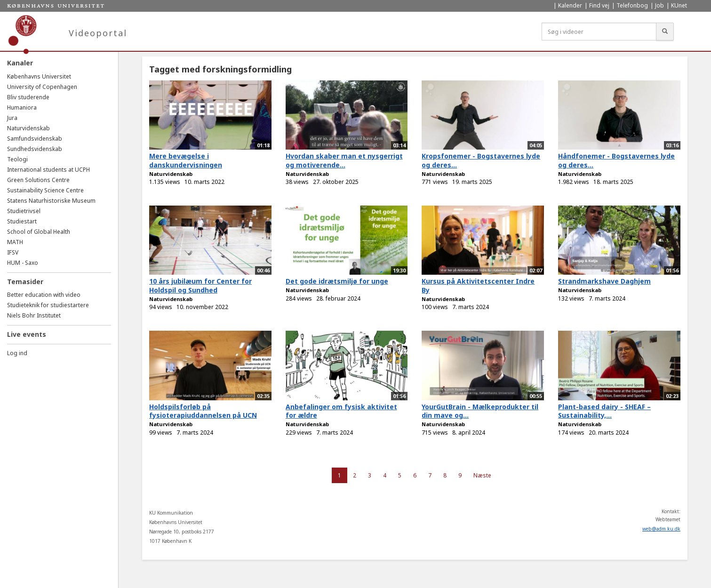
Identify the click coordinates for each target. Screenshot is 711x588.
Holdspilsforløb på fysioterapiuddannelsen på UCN (203, 411)
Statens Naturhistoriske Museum (51, 201)
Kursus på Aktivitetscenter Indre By (478, 286)
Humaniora (22, 107)
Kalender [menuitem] (570, 5)
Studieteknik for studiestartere (48, 305)
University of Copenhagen (42, 87)
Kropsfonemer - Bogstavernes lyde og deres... (481, 160)
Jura (12, 118)
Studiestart (22, 221)
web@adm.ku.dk (661, 529)
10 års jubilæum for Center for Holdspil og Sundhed (200, 286)
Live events (27, 334)
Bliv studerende (28, 97)
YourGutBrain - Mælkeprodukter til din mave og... (480, 411)
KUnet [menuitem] (679, 5)
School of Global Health (39, 232)
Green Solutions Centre (38, 180)
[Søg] (665, 32)
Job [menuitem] (659, 5)
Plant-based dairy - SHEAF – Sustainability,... (604, 411)
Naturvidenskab (28, 128)
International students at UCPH (48, 170)
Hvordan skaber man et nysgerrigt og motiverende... (344, 160)
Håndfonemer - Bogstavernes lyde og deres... (616, 160)
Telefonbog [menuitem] (632, 5)
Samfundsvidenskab (35, 139)
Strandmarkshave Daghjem (604, 281)
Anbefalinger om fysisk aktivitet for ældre (341, 411)
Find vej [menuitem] (599, 5)
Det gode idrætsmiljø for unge (337, 281)
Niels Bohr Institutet (34, 315)
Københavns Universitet (39, 76)
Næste (482, 475)
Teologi (17, 159)
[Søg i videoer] (599, 32)
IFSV (13, 252)
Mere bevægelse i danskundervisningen (186, 160)
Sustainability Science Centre (45, 190)
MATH (15, 242)
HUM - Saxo (23, 263)
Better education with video (44, 295)
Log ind (17, 353)
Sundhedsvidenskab (35, 149)
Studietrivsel (24, 211)
